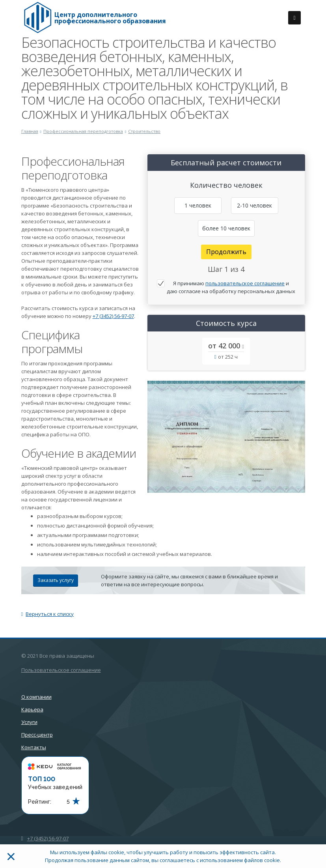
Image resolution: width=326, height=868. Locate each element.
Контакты (34, 747)
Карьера (32, 709)
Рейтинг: (40, 802)
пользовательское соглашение (245, 283)
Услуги (29, 722)
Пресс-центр (37, 735)
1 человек (198, 205)
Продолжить (226, 252)
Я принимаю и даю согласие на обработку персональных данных (231, 287)
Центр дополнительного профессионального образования (110, 18)
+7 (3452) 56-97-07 (113, 316)
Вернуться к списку (48, 614)
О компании (36, 697)
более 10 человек (226, 228)
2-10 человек (254, 205)
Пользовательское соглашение (61, 670)
